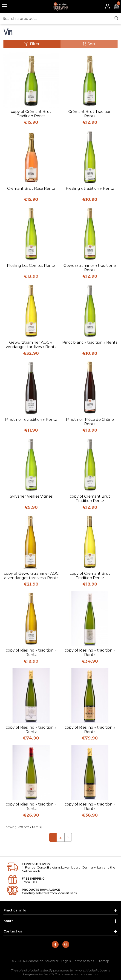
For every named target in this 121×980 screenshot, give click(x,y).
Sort (89, 44)
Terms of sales (84, 961)
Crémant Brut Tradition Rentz (90, 114)
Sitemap (103, 961)
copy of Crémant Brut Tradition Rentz (31, 114)
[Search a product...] (56, 18)
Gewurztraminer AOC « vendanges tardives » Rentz (31, 345)
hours (8, 921)
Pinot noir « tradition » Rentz (31, 419)
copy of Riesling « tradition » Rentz (31, 652)
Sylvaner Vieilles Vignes (31, 496)
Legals (66, 961)
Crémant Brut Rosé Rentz (31, 188)
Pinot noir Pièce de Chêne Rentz (90, 422)
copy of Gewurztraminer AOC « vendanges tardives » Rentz (31, 576)
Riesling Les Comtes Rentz (31, 266)
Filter (32, 44)
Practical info (15, 910)
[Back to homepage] (61, 6)
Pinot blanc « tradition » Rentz (90, 342)
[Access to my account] (108, 6)
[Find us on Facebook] (55, 944)
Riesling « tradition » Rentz (90, 188)
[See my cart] (116, 6)
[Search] (116, 18)
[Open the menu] (4, 6)
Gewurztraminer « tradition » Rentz (90, 268)
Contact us (13, 931)
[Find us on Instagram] (66, 944)
